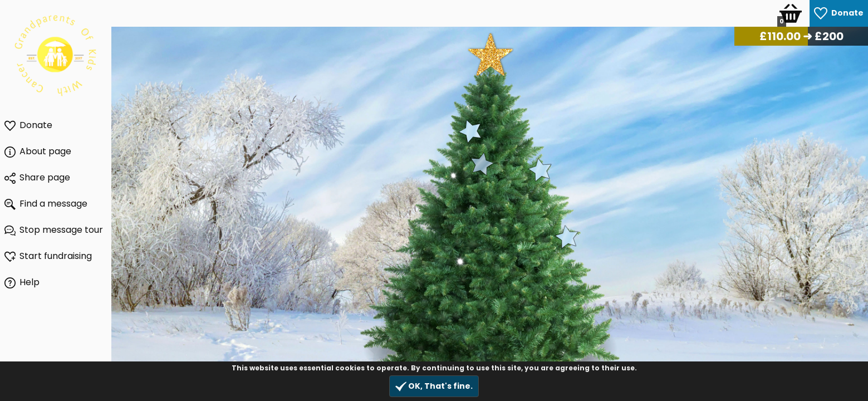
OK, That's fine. (434, 386)
